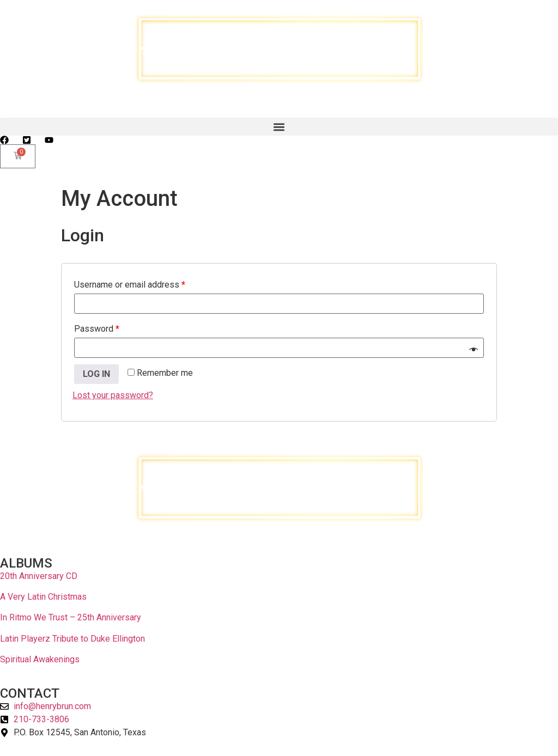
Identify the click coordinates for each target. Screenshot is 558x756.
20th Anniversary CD (39, 576)
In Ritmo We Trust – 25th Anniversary (71, 617)
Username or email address (130, 285)
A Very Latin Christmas (43, 597)
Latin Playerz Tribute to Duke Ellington (72, 639)
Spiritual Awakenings (40, 659)
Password (97, 329)
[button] (279, 127)
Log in (96, 374)
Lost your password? (113, 395)
